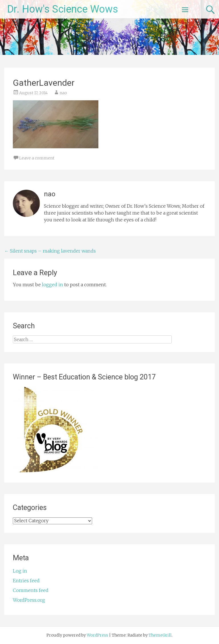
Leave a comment (37, 158)
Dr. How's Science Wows (63, 9)
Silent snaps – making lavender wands (50, 251)
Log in (20, 571)
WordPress (97, 635)
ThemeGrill (160, 635)
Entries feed (26, 581)
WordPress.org (29, 600)
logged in (52, 285)
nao (63, 93)
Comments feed (31, 590)
